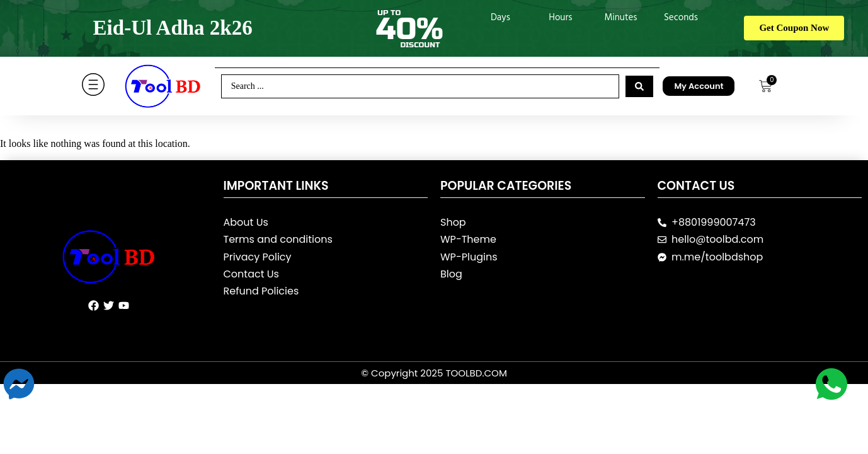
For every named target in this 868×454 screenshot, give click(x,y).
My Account (699, 86)
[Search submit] (639, 86)
